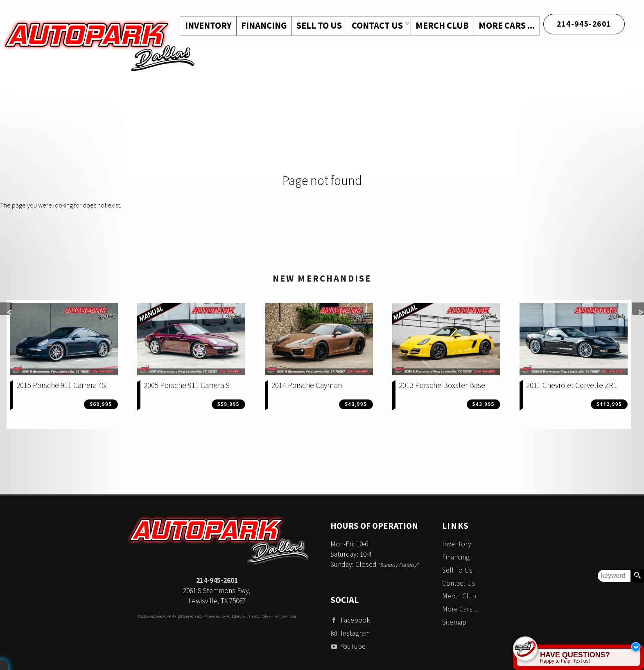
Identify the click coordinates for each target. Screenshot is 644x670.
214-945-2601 (217, 581)
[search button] (637, 576)
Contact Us (459, 583)
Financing (456, 557)
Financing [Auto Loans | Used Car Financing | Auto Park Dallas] (262, 26)
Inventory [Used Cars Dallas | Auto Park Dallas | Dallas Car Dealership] (206, 26)
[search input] (614, 576)
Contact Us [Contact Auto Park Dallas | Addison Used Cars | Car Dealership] (376, 26)
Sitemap (454, 622)
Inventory (457, 544)
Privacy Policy (259, 616)
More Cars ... (506, 26)
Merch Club (441, 26)
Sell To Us (457, 570)
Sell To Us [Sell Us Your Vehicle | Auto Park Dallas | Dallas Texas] (318, 26)
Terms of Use (285, 616)
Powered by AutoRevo (224, 616)
